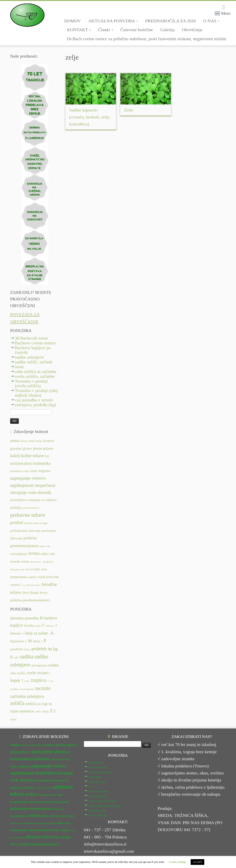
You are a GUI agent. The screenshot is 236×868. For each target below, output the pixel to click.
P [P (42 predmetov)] (45, 641)
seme (19, 367)
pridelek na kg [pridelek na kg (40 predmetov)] (45, 649)
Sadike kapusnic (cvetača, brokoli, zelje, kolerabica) (90, 117)
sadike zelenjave (29, 357)
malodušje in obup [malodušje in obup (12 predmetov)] (20, 471)
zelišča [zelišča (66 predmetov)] (17, 703)
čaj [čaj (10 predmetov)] (24, 585)
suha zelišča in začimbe (36, 372)
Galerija (167, 30)
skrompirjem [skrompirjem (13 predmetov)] (39, 665)
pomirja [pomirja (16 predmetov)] (16, 507)
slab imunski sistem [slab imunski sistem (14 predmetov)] (62, 816)
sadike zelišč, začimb (33, 362)
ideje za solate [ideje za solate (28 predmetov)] (36, 633)
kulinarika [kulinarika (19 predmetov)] (42, 463)
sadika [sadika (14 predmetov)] (45, 554)
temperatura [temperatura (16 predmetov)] (19, 577)
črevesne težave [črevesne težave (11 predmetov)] (33, 585)
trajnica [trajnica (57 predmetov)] (39, 680)
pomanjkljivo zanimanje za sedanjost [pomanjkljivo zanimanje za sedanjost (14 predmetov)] (33, 500)
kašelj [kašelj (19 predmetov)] (15, 456)
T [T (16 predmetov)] (22, 681)
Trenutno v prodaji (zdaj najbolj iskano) (36, 393)
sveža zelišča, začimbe (35, 376)
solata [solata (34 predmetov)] (53, 665)
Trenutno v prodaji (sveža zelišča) (31, 383)
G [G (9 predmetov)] (22, 634)
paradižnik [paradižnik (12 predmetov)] (17, 649)
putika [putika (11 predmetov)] (43, 546)
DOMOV (73, 21)
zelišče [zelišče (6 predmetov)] (38, 712)
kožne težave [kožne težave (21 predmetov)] (32, 456)
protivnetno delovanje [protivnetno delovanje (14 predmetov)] (55, 802)
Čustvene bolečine (137, 30)
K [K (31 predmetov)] (52, 633)
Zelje (129, 110)
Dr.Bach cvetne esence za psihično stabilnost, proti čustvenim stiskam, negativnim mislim (147, 39)
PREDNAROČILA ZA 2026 (171, 21)
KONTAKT (79, 30)
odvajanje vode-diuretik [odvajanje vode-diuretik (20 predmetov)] (31, 492)
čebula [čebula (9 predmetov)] (46, 711)
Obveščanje (192, 30)
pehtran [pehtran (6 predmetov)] (27, 649)
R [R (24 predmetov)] (11, 657)
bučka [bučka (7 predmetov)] (38, 626)
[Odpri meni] (217, 14)
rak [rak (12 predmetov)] (48, 546)
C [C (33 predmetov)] (44, 625)
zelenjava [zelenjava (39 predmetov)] (35, 696)
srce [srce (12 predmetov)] (22, 569)
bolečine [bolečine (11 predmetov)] (24, 441)
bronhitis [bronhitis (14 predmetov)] (49, 441)
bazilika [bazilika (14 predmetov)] (29, 625)
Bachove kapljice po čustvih (33, 350)
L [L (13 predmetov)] (26, 641)
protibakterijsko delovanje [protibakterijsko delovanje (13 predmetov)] (25, 531)
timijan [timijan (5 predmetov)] (27, 681)
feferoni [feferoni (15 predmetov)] (15, 633)
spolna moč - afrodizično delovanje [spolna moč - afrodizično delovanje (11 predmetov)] (26, 823)
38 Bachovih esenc (31, 338)
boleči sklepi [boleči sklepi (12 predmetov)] (35, 441)
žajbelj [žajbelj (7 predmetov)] (13, 719)
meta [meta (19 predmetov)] (37, 641)
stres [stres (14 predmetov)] (44, 569)
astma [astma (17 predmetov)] (15, 441)
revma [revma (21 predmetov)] (34, 553)
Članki (106, 30)
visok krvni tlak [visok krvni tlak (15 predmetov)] (48, 577)
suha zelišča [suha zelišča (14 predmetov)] (18, 673)
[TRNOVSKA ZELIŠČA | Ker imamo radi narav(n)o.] (27, 15)
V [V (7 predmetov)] (48, 681)
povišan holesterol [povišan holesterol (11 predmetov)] (31, 508)
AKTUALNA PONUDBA (113, 21)
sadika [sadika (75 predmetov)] (26, 656)
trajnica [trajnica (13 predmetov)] (33, 577)
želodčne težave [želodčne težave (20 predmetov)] (40, 837)
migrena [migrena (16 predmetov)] (44, 471)
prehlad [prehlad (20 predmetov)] (17, 522)
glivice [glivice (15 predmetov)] (27, 449)
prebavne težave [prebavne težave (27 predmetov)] (28, 515)
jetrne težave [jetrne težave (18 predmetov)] (43, 448)
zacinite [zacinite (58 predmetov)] (43, 688)
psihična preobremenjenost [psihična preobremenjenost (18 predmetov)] (32, 809)
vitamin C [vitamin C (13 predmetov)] (16, 585)
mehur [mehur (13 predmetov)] (34, 471)
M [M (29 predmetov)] (30, 641)
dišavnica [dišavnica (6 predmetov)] (50, 626)
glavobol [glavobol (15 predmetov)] (16, 449)
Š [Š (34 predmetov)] (51, 711)
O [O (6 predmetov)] (42, 642)
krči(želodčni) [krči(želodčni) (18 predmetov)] (21, 463)
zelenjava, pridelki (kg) (35, 405)
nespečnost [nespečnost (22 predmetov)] (45, 485)
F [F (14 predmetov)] (56, 625)
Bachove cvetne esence (35, 343)
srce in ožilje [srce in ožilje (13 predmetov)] (33, 569)
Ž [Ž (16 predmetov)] (55, 711)
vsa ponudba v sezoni (34, 400)
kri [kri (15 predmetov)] (47, 456)
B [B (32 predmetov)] (41, 618)
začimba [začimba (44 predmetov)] (18, 696)
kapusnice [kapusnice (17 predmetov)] (17, 641)
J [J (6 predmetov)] (49, 634)
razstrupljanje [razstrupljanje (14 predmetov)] (19, 554)
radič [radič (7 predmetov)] (16, 658)
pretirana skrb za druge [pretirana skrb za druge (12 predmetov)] (36, 523)
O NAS (211, 21)
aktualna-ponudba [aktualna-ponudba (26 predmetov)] (24, 618)
